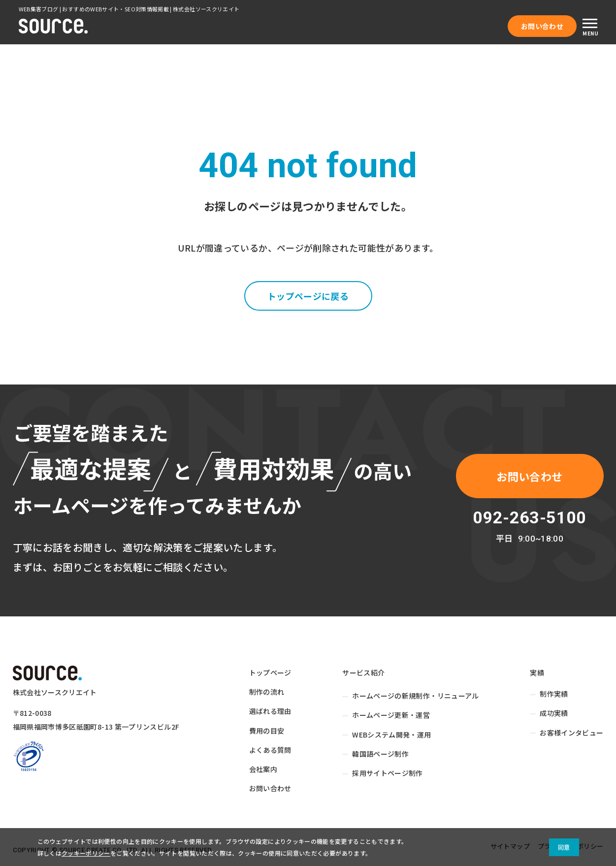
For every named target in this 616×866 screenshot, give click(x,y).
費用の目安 (267, 731)
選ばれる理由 (270, 711)
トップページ (270, 673)
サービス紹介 (363, 673)
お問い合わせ (542, 26)
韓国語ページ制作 (380, 754)
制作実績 (554, 694)
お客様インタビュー (571, 733)
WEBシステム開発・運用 (391, 735)
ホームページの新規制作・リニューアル (416, 696)
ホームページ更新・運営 (391, 715)
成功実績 (554, 713)
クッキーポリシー (86, 853)
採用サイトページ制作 (388, 773)
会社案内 (263, 769)
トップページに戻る (308, 296)
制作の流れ (267, 692)
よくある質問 (270, 750)
